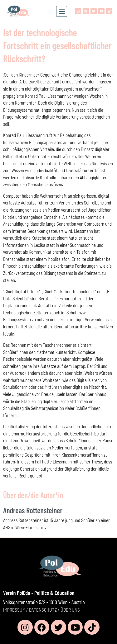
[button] (62, 11)
